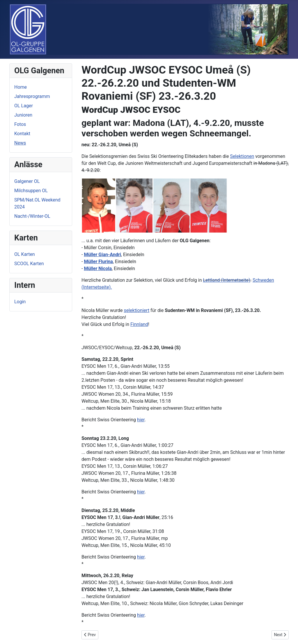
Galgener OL (27, 181)
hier (141, 420)
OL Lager (24, 106)
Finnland (139, 324)
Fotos (20, 124)
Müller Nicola (98, 269)
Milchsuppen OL (31, 191)
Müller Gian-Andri (102, 255)
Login (20, 302)
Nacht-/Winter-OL (32, 216)
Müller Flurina (98, 262)
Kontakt (22, 134)
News (20, 143)
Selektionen (242, 156)
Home (21, 87)
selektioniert (136, 310)
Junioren (23, 115)
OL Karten (25, 254)
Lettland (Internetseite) (226, 280)
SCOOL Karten (29, 264)
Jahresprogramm (32, 96)
